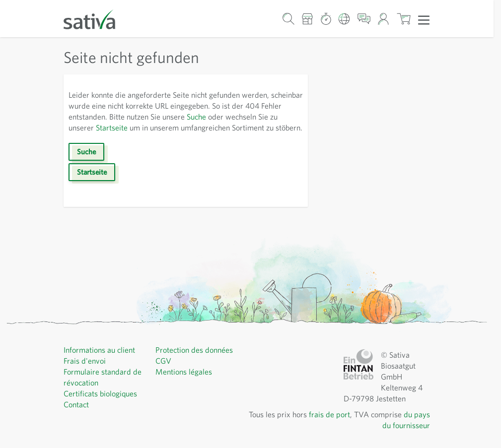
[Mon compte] (384, 19)
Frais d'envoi (85, 361)
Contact (76, 404)
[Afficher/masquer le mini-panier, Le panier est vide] (403, 19)
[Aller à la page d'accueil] (96, 19)
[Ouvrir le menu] (424, 19)
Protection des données (194, 350)
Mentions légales (184, 372)
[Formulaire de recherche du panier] (288, 19)
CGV (163, 361)
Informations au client (99, 350)
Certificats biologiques (100, 393)
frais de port (329, 414)
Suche (196, 117)
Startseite (112, 128)
